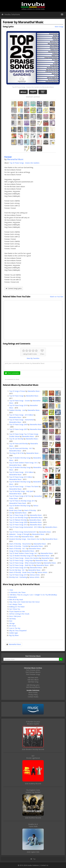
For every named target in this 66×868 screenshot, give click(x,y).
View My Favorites (33, 358)
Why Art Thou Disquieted (18, 631)
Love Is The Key (15, 628)
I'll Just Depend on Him (17, 611)
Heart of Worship (30, 510)
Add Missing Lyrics (33, 685)
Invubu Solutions (11, 14)
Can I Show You (15, 609)
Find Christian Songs (33, 674)
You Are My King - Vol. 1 (17, 570)
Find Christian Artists (33, 670)
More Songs (59, 27)
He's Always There (16, 604)
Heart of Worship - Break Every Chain (22, 572)
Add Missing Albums (33, 687)
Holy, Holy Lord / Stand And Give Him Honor (24, 602)
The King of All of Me (16, 453)
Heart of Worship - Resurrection (20, 544)
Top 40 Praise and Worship (18, 444)
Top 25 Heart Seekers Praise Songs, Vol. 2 (24, 463)
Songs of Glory (14, 551)
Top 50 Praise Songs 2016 (18, 405)
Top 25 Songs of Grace (17, 391)
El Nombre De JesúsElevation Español (33, 723)
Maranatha (13, 597)
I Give (11, 590)
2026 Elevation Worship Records (33, 749)
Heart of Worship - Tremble (19, 546)
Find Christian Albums (33, 672)
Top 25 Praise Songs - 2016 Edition (21, 472)
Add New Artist (33, 678)
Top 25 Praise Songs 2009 (18, 522)
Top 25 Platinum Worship (18, 520)
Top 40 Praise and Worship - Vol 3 (21, 448)
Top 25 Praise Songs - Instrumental (21, 420)
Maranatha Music (34, 391)
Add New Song (33, 682)
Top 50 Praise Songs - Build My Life (21, 565)
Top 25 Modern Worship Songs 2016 (22, 556)
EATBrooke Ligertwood (33, 757)
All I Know (13, 626)
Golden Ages (14, 633)
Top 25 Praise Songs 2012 (18, 525)
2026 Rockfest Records (33, 818)
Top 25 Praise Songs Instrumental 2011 (23, 532)
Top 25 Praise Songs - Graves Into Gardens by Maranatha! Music (33, 87)
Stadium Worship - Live (17, 410)
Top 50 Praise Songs (16, 396)
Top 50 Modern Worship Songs (20, 482)
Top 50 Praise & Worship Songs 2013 (22, 501)
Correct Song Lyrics (14, 288)
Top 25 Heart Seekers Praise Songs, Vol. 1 (24, 553)
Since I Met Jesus (15, 616)
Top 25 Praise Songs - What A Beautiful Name (25, 563)
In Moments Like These (17, 592)
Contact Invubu (33, 697)
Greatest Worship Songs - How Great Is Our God (26, 539)
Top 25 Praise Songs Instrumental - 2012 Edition (26, 527)
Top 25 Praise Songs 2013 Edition (21, 477)
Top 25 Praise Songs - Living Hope (21, 560)
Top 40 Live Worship (16, 439)
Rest (11, 621)
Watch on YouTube (57, 297)
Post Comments (12, 373)
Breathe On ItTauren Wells (33, 825)
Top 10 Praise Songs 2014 (18, 515)
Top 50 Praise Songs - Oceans (20, 401)
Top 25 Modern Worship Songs (20, 467)
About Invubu (33, 692)
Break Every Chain (15, 510)
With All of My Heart (16, 600)
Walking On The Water (17, 607)
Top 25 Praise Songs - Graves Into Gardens (24, 163)
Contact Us (44, 865)
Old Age (12, 623)
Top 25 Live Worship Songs (19, 517)
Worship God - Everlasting (18, 577)
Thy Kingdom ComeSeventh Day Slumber (33, 791)
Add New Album (33, 680)
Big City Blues (14, 635)
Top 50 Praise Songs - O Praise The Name (24, 486)
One (11, 513)
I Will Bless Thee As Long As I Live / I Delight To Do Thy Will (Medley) (33, 595)
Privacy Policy (33, 695)
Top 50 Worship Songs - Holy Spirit (21, 491)
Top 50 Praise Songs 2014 (18, 568)
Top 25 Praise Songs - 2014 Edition (21, 415)
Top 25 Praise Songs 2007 (18, 429)
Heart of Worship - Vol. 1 (18, 548)
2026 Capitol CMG (33, 852)
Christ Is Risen (14, 537)
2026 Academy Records (33, 784)
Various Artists (42, 572)
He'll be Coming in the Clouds (19, 614)
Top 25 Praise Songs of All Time (20, 496)
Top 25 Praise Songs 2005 (18, 424)
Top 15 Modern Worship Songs (20, 458)
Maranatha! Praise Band (17, 503)
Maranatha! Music (15, 159)
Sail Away (12, 619)
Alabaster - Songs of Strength (19, 534)
